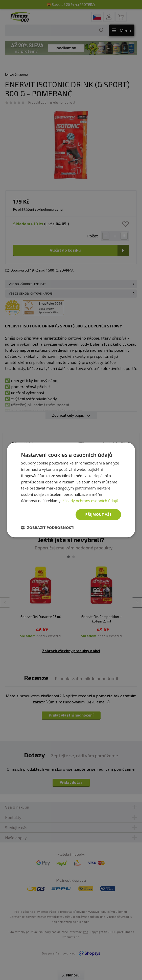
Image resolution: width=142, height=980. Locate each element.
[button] (48, 528)
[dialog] (71, 490)
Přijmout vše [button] (98, 514)
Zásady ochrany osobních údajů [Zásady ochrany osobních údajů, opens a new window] (90, 501)
